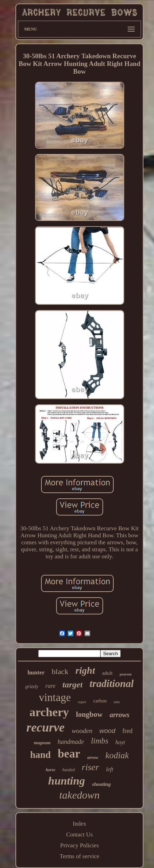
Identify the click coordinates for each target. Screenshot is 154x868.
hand (41, 755)
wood (107, 731)
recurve (45, 728)
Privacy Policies (79, 845)
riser (90, 767)
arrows (119, 715)
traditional (112, 684)
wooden (82, 731)
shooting (101, 784)
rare (50, 686)
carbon (100, 701)
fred (128, 731)
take (117, 702)
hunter (36, 672)
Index (79, 824)
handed (69, 770)
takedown (79, 795)
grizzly (32, 687)
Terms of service (79, 856)
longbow (89, 714)
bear (69, 754)
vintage (55, 697)
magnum (42, 743)
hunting (66, 781)
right (85, 670)
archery (49, 712)
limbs (100, 741)
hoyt (120, 742)
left (109, 769)
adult (107, 673)
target (72, 685)
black (60, 671)
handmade (71, 742)
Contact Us (79, 835)
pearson (126, 674)
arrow (93, 757)
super (82, 702)
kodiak (117, 755)
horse (50, 770)
